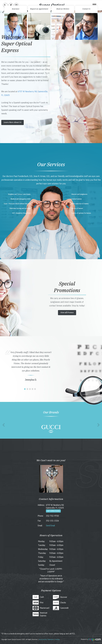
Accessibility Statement (46, 639)
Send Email (50, 526)
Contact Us (86, 9)
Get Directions (53, 511)
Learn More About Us (12, 122)
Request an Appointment (39, 9)
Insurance (16, 9)
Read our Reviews (63, 9)
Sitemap (57, 639)
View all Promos (67, 312)
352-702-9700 (52, 516)
